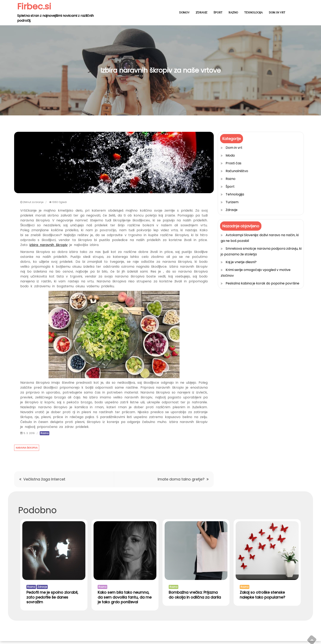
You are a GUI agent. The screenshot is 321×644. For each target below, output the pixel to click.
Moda (230, 155)
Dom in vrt (277, 12)
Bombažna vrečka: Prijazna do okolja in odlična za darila (195, 597)
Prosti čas (233, 163)
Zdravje (202, 12)
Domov (184, 12)
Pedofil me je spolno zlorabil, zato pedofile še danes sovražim (52, 600)
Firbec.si (35, 6)
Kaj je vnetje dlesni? (241, 262)
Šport (218, 12)
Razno (233, 12)
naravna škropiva (27, 448)
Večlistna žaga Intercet (44, 479)
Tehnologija (253, 12)
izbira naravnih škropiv (49, 245)
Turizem (232, 202)
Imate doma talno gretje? (181, 479)
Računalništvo (237, 171)
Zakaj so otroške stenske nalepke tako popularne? (262, 597)
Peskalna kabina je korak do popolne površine (262, 283)
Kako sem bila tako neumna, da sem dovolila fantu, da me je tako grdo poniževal (125, 600)
